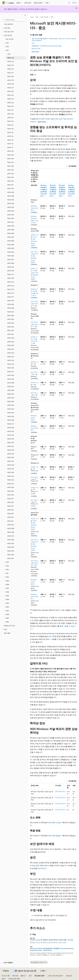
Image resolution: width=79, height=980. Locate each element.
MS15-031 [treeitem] (11, 446)
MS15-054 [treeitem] (11, 360)
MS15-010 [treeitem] (11, 525)
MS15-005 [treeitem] (11, 543)
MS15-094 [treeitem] (11, 211)
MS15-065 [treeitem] (11, 319)
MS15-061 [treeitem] (11, 334)
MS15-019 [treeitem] (11, 491)
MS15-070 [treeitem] (11, 301)
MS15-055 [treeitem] (11, 357)
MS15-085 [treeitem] (11, 245)
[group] (54, 388)
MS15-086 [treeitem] (11, 241)
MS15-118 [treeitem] (10, 121)
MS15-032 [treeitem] (11, 443)
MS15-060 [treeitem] (11, 338)
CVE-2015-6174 (60, 804)
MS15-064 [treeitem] (11, 323)
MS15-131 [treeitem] (10, 73)
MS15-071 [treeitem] (11, 297)
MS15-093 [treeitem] (11, 215)
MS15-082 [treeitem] (11, 256)
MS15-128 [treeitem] (11, 84)
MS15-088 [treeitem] (11, 233)
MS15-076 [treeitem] (11, 278)
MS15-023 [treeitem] (11, 476)
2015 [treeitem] (9, 54)
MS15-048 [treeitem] (11, 383)
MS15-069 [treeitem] (11, 304)
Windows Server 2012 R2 (35, 428)
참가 (30, 976)
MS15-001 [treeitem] (11, 558)
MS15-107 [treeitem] (11, 162)
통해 (58, 610)
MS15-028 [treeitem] (11, 457)
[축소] (25, 15)
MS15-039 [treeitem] (11, 416)
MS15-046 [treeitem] (11, 390)
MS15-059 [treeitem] (11, 342)
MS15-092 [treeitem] (11, 218)
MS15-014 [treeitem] (11, 510)
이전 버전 (15, 976)
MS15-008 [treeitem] (11, 532)
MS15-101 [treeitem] (10, 185)
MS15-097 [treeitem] (11, 200)
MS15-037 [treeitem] (11, 424)
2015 (52, 17)
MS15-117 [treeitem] (10, 125)
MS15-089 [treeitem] (11, 230)
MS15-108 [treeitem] (11, 159)
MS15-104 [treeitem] (11, 174)
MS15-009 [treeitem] (11, 528)
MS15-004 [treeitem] (11, 547)
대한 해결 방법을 (54, 836)
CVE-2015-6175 (60, 810)
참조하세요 (41, 868)
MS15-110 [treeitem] (10, 151)
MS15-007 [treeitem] (11, 536)
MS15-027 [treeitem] (11, 461)
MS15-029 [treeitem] (11, 454)
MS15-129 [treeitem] (11, 80)
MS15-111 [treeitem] (10, 147)
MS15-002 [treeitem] (11, 555)
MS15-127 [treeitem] (11, 88)
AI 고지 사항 (6, 976)
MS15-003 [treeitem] (11, 551)
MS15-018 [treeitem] (11, 495)
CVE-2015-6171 (60, 792)
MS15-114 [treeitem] (10, 136)
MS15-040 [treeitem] (11, 413)
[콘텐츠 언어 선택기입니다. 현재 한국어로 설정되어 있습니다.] (6, 971)
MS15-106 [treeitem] (11, 166)
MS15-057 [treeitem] (11, 349)
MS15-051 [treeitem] (11, 372)
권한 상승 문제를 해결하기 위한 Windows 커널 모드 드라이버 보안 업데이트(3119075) (54, 39)
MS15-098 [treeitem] (11, 196)
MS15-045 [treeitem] (11, 394)
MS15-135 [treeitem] (11, 58)
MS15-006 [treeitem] (11, 540)
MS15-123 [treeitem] (11, 103)
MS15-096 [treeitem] (11, 203)
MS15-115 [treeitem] (10, 132)
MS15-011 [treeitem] (10, 521)
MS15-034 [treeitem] (11, 435)
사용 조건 (69, 976)
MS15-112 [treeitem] (10, 144)
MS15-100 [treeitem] (11, 188)
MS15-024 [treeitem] (11, 472)
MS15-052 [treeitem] (11, 368)
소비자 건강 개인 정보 (55, 976)
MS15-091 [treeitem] (11, 222)
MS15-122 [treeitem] (11, 106)
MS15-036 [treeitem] (11, 428)
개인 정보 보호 (39, 976)
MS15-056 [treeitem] (11, 353)
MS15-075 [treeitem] (11, 282)
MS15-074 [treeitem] (11, 286)
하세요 (64, 145)
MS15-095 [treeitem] (11, 207)
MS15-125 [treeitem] (11, 95)
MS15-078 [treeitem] (11, 271)
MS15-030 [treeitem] (11, 450)
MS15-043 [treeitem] (11, 401)
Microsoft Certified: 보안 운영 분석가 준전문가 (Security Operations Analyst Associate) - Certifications (52, 949)
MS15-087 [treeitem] (11, 237)
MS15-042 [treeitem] (11, 405)
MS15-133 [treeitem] (11, 65)
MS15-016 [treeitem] (11, 502)
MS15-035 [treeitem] (11, 431)
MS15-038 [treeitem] (11, 420)
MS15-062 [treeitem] (11, 330)
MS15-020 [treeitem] (11, 487)
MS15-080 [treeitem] (11, 263)
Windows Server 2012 (34, 418)
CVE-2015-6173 (60, 798)
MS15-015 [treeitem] (11, 506)
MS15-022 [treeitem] (11, 480)
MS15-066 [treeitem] (11, 315)
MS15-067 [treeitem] (11, 312)
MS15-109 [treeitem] (11, 155)
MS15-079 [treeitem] (11, 267)
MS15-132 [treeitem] (11, 69)
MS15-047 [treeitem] (11, 387)
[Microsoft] (4, 3)
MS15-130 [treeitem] (11, 76)
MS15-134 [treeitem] (11, 61)
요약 (33, 43)
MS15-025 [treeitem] (11, 469)
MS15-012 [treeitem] (11, 517)
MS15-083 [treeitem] (11, 252)
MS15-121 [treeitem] (10, 110)
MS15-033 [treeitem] (11, 439)
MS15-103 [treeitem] (11, 177)
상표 (3, 979)
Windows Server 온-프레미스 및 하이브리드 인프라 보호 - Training (51, 940)
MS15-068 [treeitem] (11, 308)
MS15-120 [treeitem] (11, 114)
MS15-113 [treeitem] (10, 140)
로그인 (74, 3)
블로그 (23, 976)
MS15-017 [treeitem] (11, 499)
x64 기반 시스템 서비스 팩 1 (35, 304)
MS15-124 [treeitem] (11, 99)
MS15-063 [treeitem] (11, 327)
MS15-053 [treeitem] (11, 364)
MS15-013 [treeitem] (11, 514)
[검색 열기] (69, 3)
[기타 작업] (76, 17)
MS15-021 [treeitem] (11, 484)
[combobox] (14, 20)
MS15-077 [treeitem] (11, 274)
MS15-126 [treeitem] (11, 91)
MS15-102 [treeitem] (11, 181)
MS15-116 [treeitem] (10, 129)
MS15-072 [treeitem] (11, 293)
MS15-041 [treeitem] (11, 409)
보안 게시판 (44, 17)
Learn (32, 17)
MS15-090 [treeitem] (11, 226)
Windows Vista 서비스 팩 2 (35, 208)
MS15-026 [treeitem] (11, 465)
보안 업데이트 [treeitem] (9, 24)
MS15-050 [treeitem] (11, 375)
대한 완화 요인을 (54, 822)
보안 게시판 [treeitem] (10, 39)
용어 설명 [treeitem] (7, 633)
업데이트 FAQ (36, 48)
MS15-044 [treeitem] (11, 398)
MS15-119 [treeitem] (10, 118)
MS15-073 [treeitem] (11, 289)
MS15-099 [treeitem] (11, 192)
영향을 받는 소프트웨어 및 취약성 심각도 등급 (46, 46)
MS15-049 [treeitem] (11, 379)
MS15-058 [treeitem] (11, 345)
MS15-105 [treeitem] (11, 170)
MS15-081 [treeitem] (11, 260)
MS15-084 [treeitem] (11, 248)
